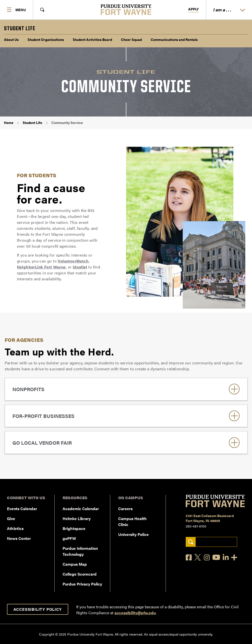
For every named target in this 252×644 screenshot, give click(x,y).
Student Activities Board (92, 39)
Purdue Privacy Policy (82, 584)
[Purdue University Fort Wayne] (126, 10)
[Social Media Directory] (234, 557)
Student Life (32, 122)
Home (9, 122)
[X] (198, 557)
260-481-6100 (196, 526)
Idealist (80, 267)
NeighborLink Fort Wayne (41, 267)
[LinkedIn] (226, 557)
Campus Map (75, 564)
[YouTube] (216, 557)
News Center (19, 538)
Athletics (15, 528)
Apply (194, 9)
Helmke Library (77, 518)
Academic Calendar (81, 509)
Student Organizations (46, 39)
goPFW (69, 538)
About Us (11, 39)
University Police (133, 534)
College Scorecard (80, 574)
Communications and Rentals (174, 39)
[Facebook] (189, 557)
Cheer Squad (131, 39)
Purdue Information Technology (80, 551)
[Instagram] (207, 557)
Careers (125, 509)
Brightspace (74, 528)
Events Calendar (22, 509)
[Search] (191, 542)
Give (11, 518)
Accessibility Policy (38, 609)
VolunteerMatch (73, 261)
